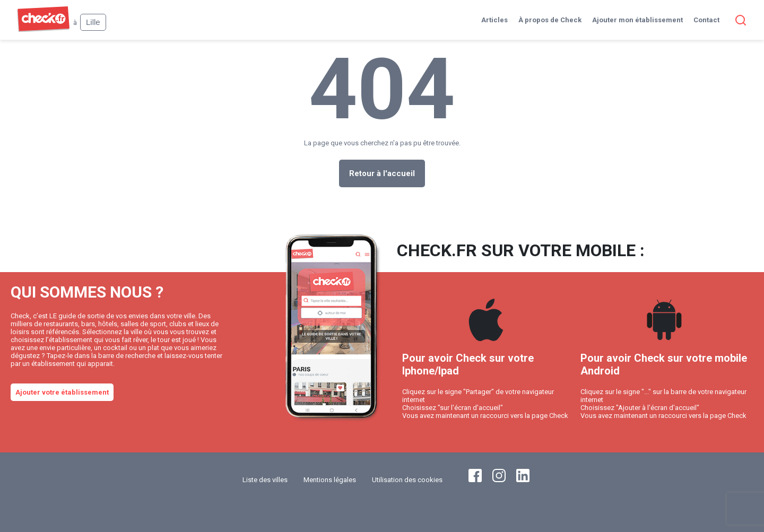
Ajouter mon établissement (637, 20)
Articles (494, 20)
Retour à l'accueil (382, 173)
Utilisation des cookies (407, 480)
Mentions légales (330, 480)
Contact (706, 20)
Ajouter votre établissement (62, 392)
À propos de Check (550, 20)
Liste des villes (265, 480)
